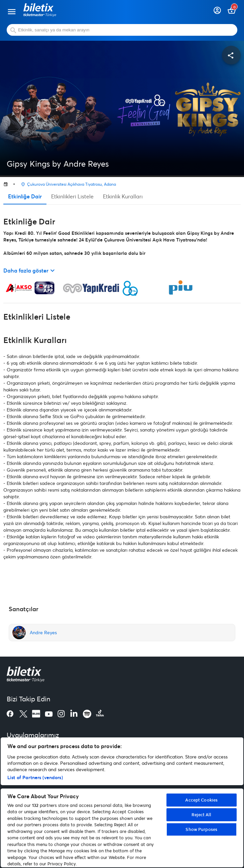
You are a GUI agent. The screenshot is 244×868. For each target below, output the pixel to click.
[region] (122, 802)
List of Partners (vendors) (35, 777)
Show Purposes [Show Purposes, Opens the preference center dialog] (201, 829)
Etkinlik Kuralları (123, 196)
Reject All (201, 815)
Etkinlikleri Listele (72, 196)
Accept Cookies (201, 800)
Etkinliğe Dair (25, 196)
